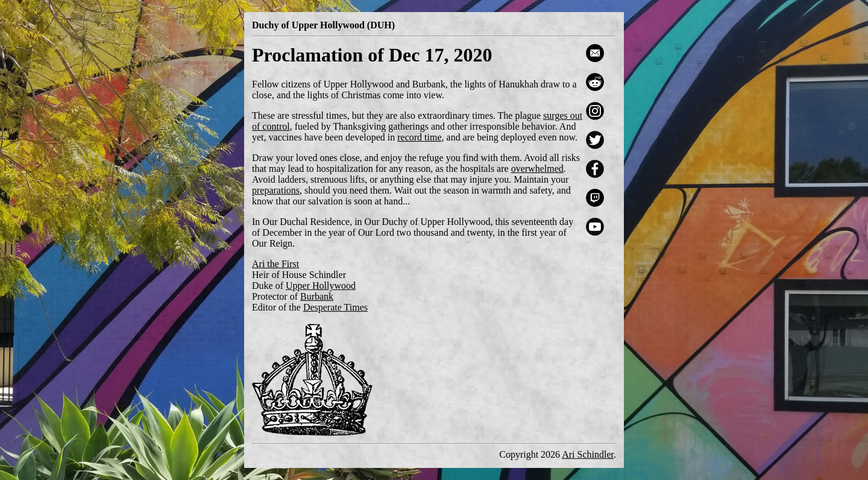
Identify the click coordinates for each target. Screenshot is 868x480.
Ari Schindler (588, 454)
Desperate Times (335, 307)
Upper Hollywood (321, 286)
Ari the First (275, 264)
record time (419, 137)
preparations (276, 190)
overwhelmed (537, 169)
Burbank (317, 296)
